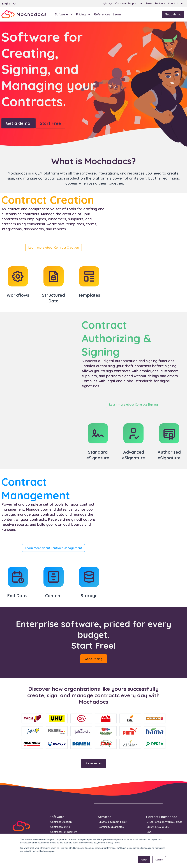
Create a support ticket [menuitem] (113, 822)
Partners (160, 3)
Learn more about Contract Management (53, 548)
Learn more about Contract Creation (54, 248)
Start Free (50, 123)
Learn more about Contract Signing (134, 404)
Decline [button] (159, 860)
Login (104, 3)
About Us (173, 3)
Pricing (81, 14)
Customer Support (126, 3)
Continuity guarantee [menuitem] (111, 827)
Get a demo (173, 14)
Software (61, 14)
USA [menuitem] (149, 832)
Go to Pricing (94, 659)
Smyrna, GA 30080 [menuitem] (158, 827)
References (102, 14)
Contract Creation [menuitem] (61, 822)
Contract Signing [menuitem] (60, 827)
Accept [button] (144, 860)
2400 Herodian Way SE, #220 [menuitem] (164, 822)
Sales (149, 3)
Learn (117, 14)
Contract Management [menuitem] (64, 832)
